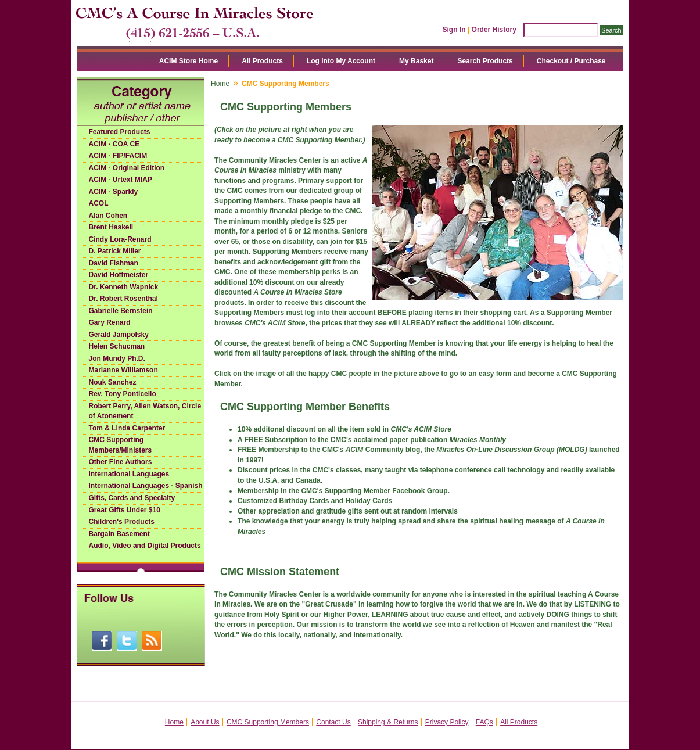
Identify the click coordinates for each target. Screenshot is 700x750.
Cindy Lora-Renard (120, 239)
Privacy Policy (447, 722)
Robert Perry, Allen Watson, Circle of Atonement (145, 411)
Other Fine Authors (121, 462)
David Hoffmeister (119, 275)
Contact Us (333, 722)
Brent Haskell (111, 227)
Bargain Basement (119, 534)
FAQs (484, 722)
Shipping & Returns (388, 722)
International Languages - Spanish (146, 486)
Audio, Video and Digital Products (145, 546)
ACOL (99, 203)
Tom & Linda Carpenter (127, 428)
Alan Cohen (108, 216)
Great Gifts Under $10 (125, 510)
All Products (262, 61)
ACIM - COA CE (114, 144)
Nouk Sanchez (113, 382)
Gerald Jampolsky (119, 335)
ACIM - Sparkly (114, 192)
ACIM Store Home (189, 61)
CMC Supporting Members (268, 722)
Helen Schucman (117, 346)
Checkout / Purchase (571, 61)
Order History (494, 30)
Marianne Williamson (123, 370)
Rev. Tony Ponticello (123, 394)
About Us (205, 722)
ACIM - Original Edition (127, 168)
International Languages (129, 474)
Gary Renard (110, 322)
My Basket (416, 61)
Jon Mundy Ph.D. (117, 358)
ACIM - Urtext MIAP (121, 180)
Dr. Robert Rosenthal (123, 299)
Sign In (454, 30)
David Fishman (114, 263)
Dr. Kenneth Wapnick (124, 287)
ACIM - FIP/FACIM (118, 156)
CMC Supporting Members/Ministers (121, 445)
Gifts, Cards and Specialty (132, 498)
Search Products (485, 61)
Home (220, 84)
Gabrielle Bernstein (121, 311)
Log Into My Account (341, 61)
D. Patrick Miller (115, 251)
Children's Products (122, 522)
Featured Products (120, 132)
